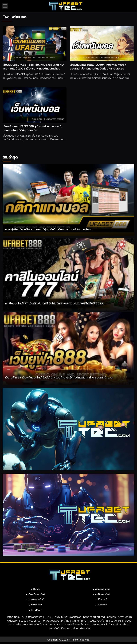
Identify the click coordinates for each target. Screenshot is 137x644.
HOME (36, 589)
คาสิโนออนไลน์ (102, 594)
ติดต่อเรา (102, 605)
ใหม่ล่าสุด (10, 157)
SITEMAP (36, 610)
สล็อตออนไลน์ (102, 589)
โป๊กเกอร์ (102, 599)
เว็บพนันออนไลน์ (36, 594)
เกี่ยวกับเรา (36, 605)
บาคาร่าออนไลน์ (36, 599)
